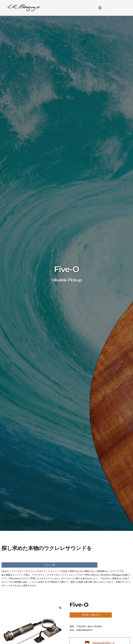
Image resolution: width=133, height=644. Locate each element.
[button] (100, 8)
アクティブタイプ (91, 615)
